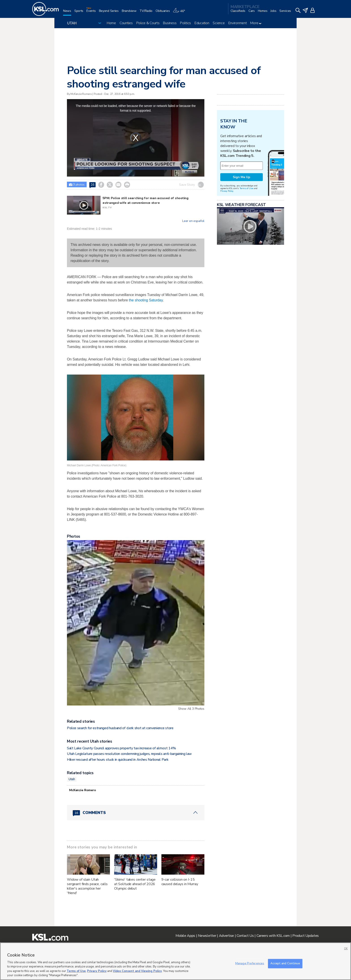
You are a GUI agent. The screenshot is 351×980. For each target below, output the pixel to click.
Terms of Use (246, 188)
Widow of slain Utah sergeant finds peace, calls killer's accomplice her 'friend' (87, 886)
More (256, 23)
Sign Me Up (242, 177)
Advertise (226, 936)
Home (111, 23)
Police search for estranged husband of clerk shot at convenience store (120, 728)
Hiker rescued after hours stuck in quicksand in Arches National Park (118, 760)
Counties (126, 23)
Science (219, 23)
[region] (175, 961)
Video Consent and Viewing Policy (137, 971)
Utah (72, 779)
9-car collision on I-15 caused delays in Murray (180, 882)
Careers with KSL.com (273, 936)
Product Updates (306, 936)
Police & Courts (148, 23)
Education (202, 23)
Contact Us (245, 936)
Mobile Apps (185, 936)
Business (170, 23)
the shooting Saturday (146, 300)
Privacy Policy (227, 191)
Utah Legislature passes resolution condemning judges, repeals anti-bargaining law (129, 754)
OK (346, 949)
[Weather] (180, 13)
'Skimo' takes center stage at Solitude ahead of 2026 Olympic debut (135, 884)
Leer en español (193, 221)
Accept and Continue (285, 963)
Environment (238, 23)
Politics (185, 23)
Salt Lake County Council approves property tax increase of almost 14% (121, 748)
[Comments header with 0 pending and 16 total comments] (136, 813)
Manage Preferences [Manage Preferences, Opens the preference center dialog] (250, 963)
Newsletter (207, 936)
